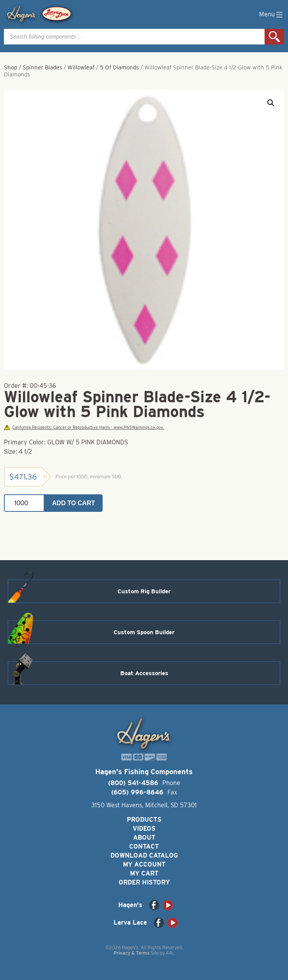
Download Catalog (144, 855)
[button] (271, 103)
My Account (144, 864)
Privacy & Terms (132, 953)
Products (144, 820)
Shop (11, 67)
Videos (144, 829)
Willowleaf (81, 67)
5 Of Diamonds (119, 67)
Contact (144, 846)
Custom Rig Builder (144, 591)
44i (170, 953)
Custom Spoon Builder (144, 632)
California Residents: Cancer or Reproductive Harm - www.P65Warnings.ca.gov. (84, 427)
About (144, 838)
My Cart (144, 873)
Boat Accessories (144, 673)
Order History (144, 882)
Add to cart (74, 503)
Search (274, 37)
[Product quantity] (24, 503)
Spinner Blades (42, 67)
